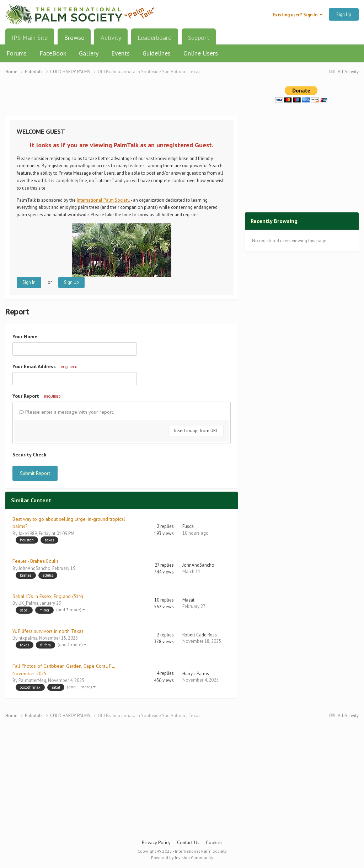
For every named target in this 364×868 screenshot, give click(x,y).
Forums (17, 53)
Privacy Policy (156, 842)
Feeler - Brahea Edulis (36, 561)
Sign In (29, 282)
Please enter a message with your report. (66, 412)
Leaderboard (155, 38)
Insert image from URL (196, 431)
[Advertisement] (122, 100)
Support (199, 38)
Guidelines (157, 53)
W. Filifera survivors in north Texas (48, 631)
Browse (74, 40)
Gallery (89, 53)
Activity (111, 38)
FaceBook (53, 53)
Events (121, 53)
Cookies (214, 842)
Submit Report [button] (35, 473)
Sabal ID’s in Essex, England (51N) (48, 596)
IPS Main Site (30, 38)
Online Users (201, 53)
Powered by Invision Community (182, 858)
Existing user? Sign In (298, 15)
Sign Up (344, 14)
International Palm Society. (103, 200)
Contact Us (188, 842)
